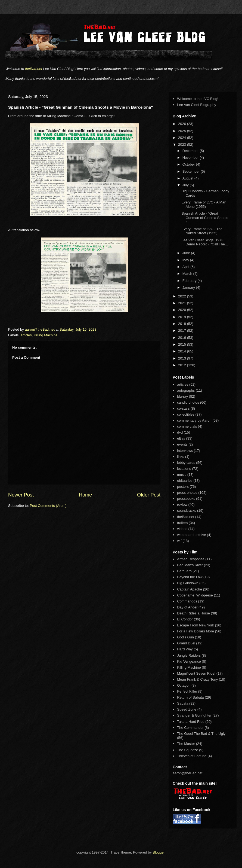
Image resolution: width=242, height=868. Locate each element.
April (187, 267)
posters (183, 487)
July (186, 185)
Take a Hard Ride (191, 722)
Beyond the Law (190, 577)
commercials (187, 426)
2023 (183, 144)
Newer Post (21, 495)
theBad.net (34, 69)
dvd (180, 432)
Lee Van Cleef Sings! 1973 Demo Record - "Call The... (204, 242)
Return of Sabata (190, 697)
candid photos (188, 402)
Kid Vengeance (189, 661)
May (186, 260)
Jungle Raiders (189, 655)
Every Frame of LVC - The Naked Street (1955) (202, 231)
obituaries (185, 481)
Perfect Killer (187, 691)
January (189, 287)
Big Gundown (188, 583)
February (190, 281)
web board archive (191, 535)
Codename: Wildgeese (195, 595)
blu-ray (182, 396)
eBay (181, 438)
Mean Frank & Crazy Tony (197, 679)
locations (184, 469)
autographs (186, 390)
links (181, 457)
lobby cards (186, 463)
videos (182, 529)
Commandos (187, 601)
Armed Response (191, 559)
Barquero (184, 571)
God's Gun (185, 637)
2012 (183, 365)
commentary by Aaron (194, 420)
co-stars (183, 408)
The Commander (190, 728)
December (191, 151)
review (182, 505)
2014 (183, 351)
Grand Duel (186, 643)
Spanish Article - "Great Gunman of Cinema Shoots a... (205, 218)
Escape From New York (196, 625)
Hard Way (185, 649)
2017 (183, 331)
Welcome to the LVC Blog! (198, 99)
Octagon (184, 685)
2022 (183, 296)
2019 (183, 317)
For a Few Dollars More (196, 631)
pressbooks (186, 499)
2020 (183, 310)
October (189, 164)
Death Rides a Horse (193, 613)
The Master (186, 744)
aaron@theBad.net (40, 329)
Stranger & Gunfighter (194, 715)
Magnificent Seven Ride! (196, 673)
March (188, 274)
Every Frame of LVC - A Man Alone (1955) (204, 204)
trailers (182, 523)
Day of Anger (187, 607)
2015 (183, 344)
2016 (183, 338)
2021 (183, 303)
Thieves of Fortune (192, 756)
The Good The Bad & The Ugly (201, 734)
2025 (183, 131)
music (182, 475)
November (191, 158)
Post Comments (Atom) (48, 506)
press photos (187, 493)
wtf (179, 541)
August (188, 178)
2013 (183, 358)
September (192, 171)
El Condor (185, 619)
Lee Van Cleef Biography (197, 105)
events (182, 444)
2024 (183, 138)
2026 (183, 124)
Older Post (149, 495)
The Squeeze (187, 750)
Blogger (159, 852)
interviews (185, 451)
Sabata (183, 703)
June (187, 253)
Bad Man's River (190, 565)
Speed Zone (187, 709)
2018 (183, 324)
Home (86, 495)
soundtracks (187, 511)
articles (26, 335)
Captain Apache (190, 589)
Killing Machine (46, 335)
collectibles (186, 414)
